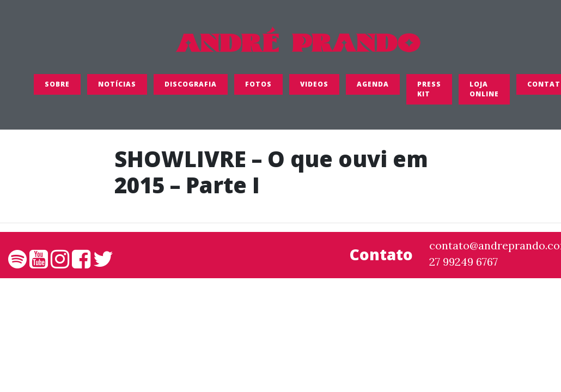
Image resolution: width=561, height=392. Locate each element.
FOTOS (258, 84)
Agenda (373, 84)
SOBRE (57, 84)
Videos (314, 84)
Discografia (191, 84)
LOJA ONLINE (484, 89)
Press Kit (429, 89)
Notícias (117, 84)
